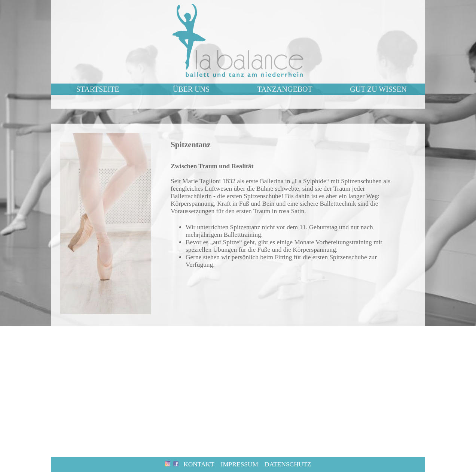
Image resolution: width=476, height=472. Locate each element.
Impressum (239, 464)
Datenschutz (288, 464)
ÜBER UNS (191, 89)
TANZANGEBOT (285, 89)
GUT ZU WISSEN (378, 89)
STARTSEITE (98, 89)
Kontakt (199, 464)
